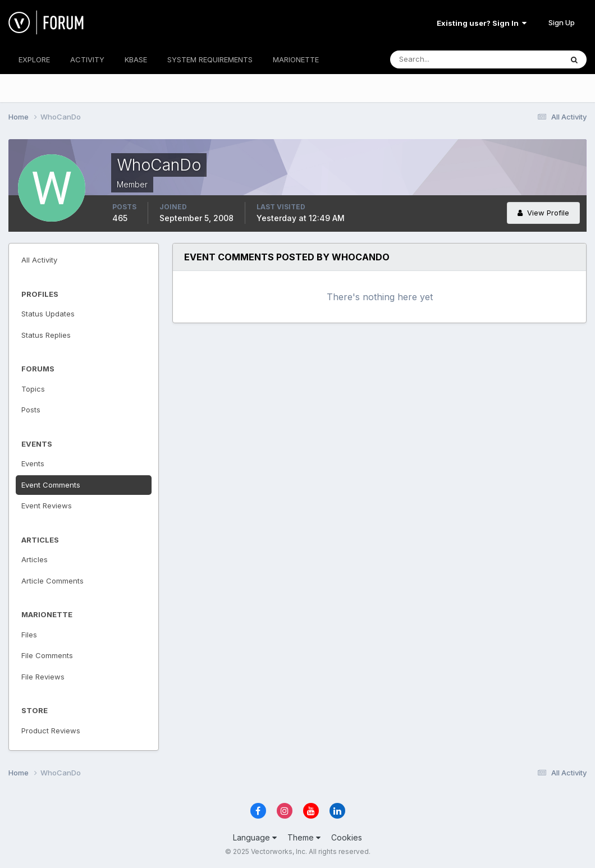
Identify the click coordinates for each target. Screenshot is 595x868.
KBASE (136, 59)
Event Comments (51, 485)
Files (29, 635)
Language (255, 837)
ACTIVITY (87, 59)
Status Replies (46, 335)
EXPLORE (34, 59)
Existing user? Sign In (482, 23)
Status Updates (48, 314)
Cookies (347, 837)
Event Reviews (47, 506)
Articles (35, 559)
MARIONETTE (296, 59)
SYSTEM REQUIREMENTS (210, 59)
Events (33, 463)
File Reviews (43, 677)
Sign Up (562, 22)
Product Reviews (51, 731)
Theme (304, 837)
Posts (31, 410)
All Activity (39, 260)
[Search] (440, 59)
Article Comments (52, 581)
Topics (33, 389)
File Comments (47, 655)
